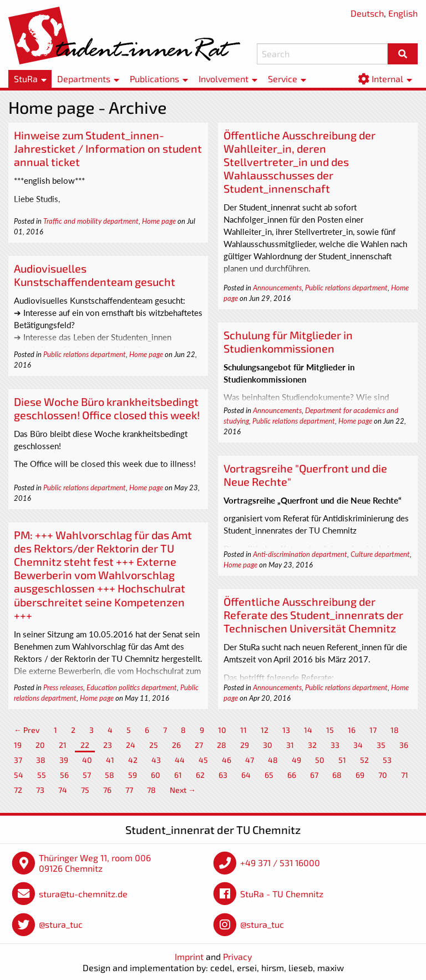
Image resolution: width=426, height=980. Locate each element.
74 (63, 790)
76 (107, 790)
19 (18, 745)
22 (85, 745)
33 (335, 745)
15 (330, 730)
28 (222, 745)
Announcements (277, 288)
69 (360, 775)
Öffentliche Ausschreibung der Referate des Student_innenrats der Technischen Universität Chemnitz (313, 615)
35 (381, 745)
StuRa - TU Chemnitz (282, 894)
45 (203, 760)
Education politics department (132, 687)
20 (40, 745)
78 (151, 790)
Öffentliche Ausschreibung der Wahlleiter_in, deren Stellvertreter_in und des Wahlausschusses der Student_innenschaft (300, 162)
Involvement (224, 79)
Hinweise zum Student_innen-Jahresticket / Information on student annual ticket (108, 148)
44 (180, 760)
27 (199, 745)
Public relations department (346, 288)
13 (286, 730)
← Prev (27, 730)
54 (19, 775)
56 (64, 775)
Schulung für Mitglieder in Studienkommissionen (288, 341)
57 (87, 775)
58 (110, 775)
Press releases (63, 687)
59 (133, 775)
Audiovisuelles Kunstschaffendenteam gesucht (95, 275)
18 (395, 730)
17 (373, 730)
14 (308, 730)
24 (131, 745)
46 (227, 760)
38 (41, 760)
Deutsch (367, 13)
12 (265, 730)
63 (223, 775)
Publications (154, 79)
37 (18, 760)
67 (314, 775)
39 (64, 760)
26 (176, 745)
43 (156, 760)
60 (156, 775)
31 (290, 745)
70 (383, 775)
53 (387, 760)
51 (342, 760)
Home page (159, 221)
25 (154, 745)
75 (85, 790)
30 (268, 745)
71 (405, 775)
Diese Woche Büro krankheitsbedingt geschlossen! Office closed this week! (107, 408)
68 (337, 775)
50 (320, 760)
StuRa (26, 79)
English (403, 13)
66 (292, 775)
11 (244, 730)
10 (222, 730)
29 (245, 745)
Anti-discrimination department (300, 554)
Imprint (189, 956)
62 (200, 775)
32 (312, 745)
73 (40, 790)
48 (273, 760)
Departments (84, 79)
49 (296, 760)
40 (87, 760)
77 (129, 790)
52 (364, 760)
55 (42, 775)
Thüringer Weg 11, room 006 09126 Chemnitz (95, 863)
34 (358, 745)
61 (178, 775)
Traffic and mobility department (91, 221)
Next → (183, 790)
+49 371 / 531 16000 (280, 863)
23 (108, 745)
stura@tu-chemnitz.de (83, 894)
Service (283, 79)
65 (269, 775)
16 (352, 730)
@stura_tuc (61, 924)
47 (250, 760)
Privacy (237, 956)
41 (110, 760)
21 (63, 745)
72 (18, 790)
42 (133, 760)
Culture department (380, 554)
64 (246, 775)
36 (404, 745)
